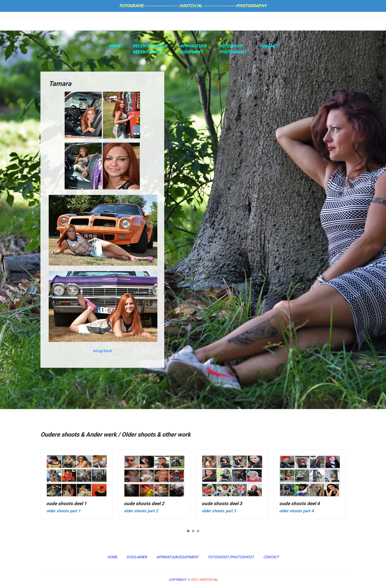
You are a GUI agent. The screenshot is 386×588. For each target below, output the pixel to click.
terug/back (102, 351)
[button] (188, 531)
